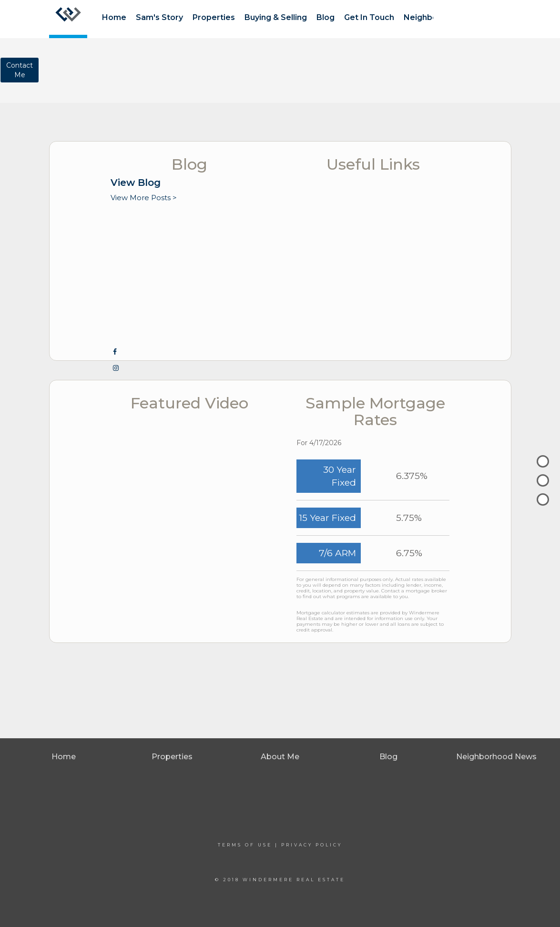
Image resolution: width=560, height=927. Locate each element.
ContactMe (20, 70)
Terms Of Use (245, 845)
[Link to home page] (68, 19)
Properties (214, 17)
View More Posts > (144, 198)
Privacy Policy (312, 845)
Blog (326, 17)
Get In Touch (369, 17)
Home (114, 17)
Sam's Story (159, 17)
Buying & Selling (276, 17)
